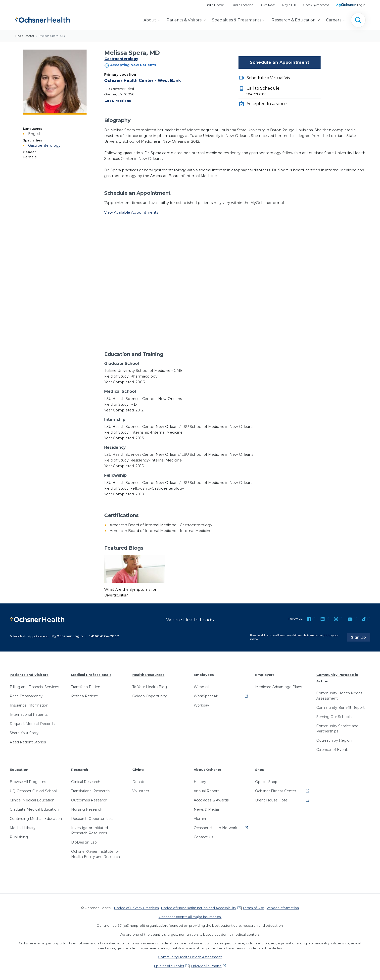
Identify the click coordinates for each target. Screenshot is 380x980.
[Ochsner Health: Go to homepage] (42, 19)
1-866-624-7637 (104, 636)
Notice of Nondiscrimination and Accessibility (199, 908)
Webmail (201, 686)
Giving (138, 769)
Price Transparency (26, 696)
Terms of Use (253, 908)
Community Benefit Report (340, 707)
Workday (201, 705)
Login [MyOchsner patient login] (361, 5)
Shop (260, 769)
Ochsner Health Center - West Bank (142, 81)
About (150, 20)
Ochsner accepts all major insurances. (190, 916)
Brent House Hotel (272, 800)
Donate (139, 782)
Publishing (19, 837)
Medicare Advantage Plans (279, 686)
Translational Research (90, 791)
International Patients (29, 714)
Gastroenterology (121, 59)
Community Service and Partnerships (337, 728)
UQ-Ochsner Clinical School (33, 791)
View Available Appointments (131, 212)
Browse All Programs (28, 782)
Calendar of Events (333, 749)
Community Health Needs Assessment (339, 695)
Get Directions (118, 101)
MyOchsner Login (67, 636)
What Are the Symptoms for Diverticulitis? (130, 592)
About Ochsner (208, 769)
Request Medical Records (32, 723)
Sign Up (361, 637)
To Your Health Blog (150, 686)
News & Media (206, 809)
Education (19, 769)
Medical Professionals (91, 674)
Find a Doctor (214, 5)
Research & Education (294, 20)
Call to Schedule (284, 91)
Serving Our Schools (334, 717)
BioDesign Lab (84, 842)
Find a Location (242, 5)
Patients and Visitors (29, 674)
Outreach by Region (334, 740)
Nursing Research (87, 809)
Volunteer (141, 791)
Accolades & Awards (211, 800)
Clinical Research (86, 782)
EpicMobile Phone (206, 965)
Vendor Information (283, 908)
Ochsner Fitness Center (276, 791)
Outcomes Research (89, 800)
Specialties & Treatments (237, 20)
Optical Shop (266, 782)
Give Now (268, 5)
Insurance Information (29, 705)
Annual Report (206, 791)
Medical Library (23, 828)
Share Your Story (24, 732)
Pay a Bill (289, 5)
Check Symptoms (316, 5)
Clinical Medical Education (32, 800)
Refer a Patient (84, 696)
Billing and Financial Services (34, 686)
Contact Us (203, 837)
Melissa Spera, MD (52, 36)
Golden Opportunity (150, 696)
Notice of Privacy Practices (136, 908)
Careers (334, 20)
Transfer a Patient (86, 686)
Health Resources (148, 674)
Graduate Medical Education (34, 809)
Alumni (200, 818)
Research (80, 769)
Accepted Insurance (267, 104)
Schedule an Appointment (280, 62)
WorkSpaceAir (206, 696)
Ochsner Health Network (215, 828)
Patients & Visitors (184, 20)
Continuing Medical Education (36, 818)
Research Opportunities (92, 818)
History (200, 782)
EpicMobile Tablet (169, 965)
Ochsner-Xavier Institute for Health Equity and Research (95, 854)
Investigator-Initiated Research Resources (90, 830)
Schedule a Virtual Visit (269, 78)
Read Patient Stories (28, 742)
